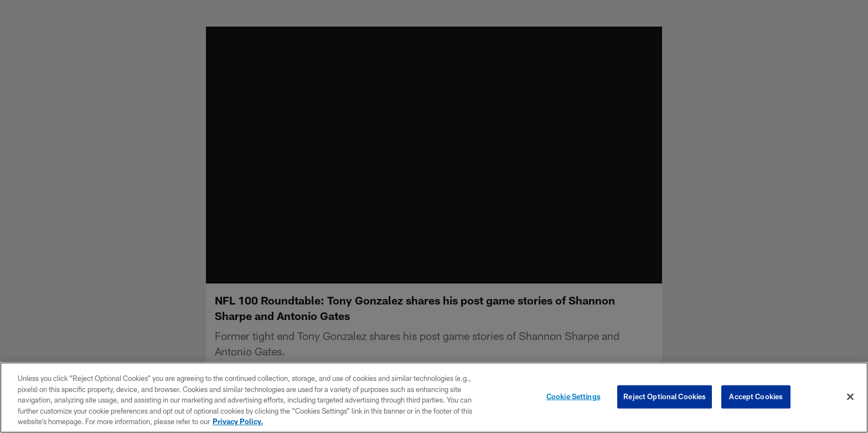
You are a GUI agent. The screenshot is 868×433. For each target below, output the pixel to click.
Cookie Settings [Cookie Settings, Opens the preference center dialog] (573, 396)
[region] (434, 398)
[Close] (850, 397)
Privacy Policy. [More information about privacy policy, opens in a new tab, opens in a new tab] (238, 421)
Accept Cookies (756, 396)
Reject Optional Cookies (665, 396)
